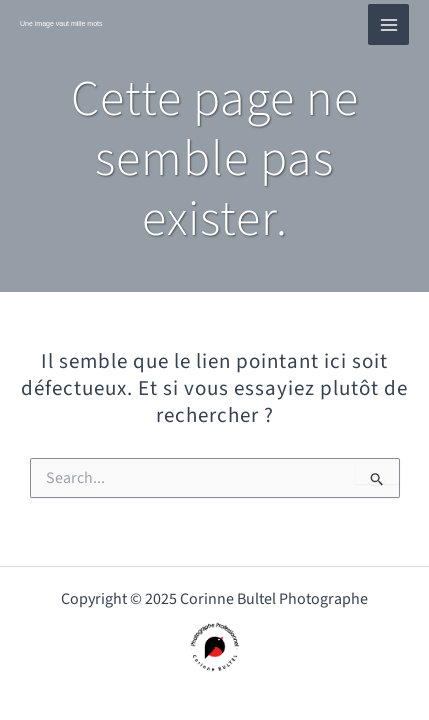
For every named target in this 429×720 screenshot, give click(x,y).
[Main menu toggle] (388, 24)
